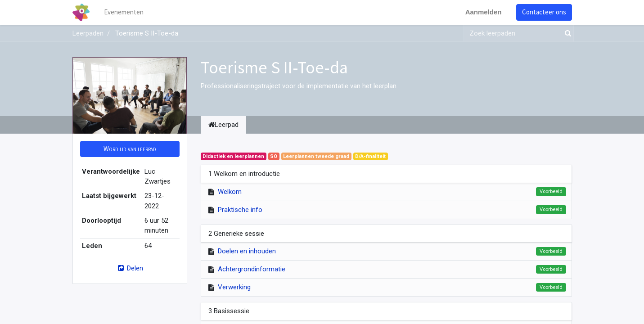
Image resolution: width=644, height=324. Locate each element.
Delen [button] (129, 268)
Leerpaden (88, 33)
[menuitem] (124, 12)
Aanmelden (484, 12)
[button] (130, 149)
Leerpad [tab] (223, 125)
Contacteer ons (544, 12)
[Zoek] (566, 34)
